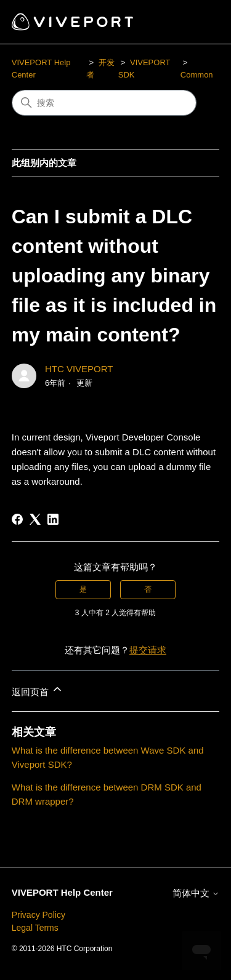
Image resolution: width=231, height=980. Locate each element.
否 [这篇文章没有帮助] (148, 589)
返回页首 (38, 690)
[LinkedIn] (53, 519)
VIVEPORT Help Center (62, 892)
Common (197, 75)
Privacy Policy (38, 915)
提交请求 (148, 650)
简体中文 (196, 893)
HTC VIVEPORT (79, 369)
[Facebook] (17, 519)
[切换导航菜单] (197, 22)
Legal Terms (35, 928)
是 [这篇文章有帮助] (83, 589)
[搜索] (104, 103)
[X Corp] (35, 519)
